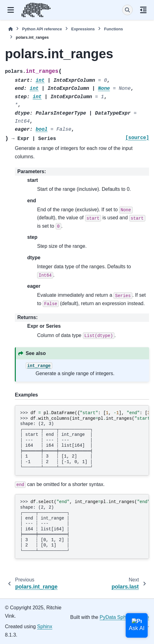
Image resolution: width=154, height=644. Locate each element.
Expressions (83, 29)
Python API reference (42, 29)
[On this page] (143, 10)
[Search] (127, 10)
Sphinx (45, 626)
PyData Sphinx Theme (124, 617)
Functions (113, 29)
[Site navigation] (11, 10)
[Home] (11, 29)
